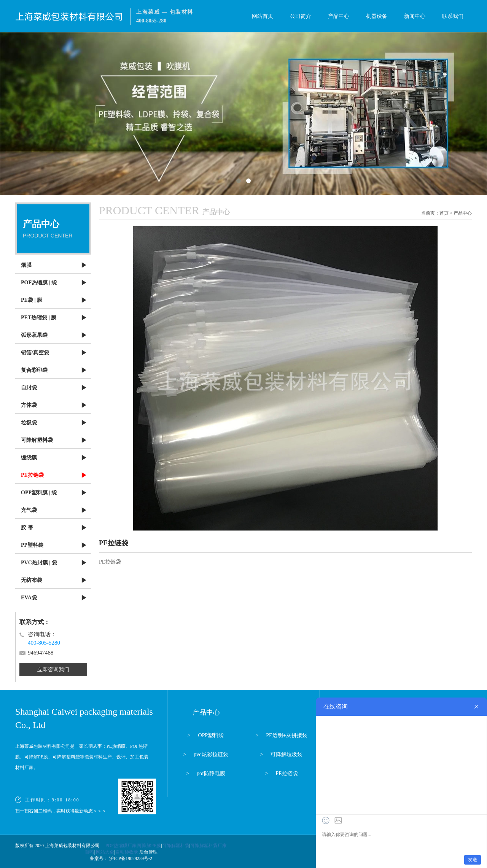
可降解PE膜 (149, 846)
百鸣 (89, 852)
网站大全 (105, 852)
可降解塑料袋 (176, 846)
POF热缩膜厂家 (121, 846)
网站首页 (263, 16)
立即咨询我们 (53, 670)
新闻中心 (415, 16)
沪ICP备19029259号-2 (130, 858)
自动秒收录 (127, 852)
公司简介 (301, 16)
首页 (444, 213)
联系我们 (453, 16)
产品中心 (339, 16)
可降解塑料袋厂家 (208, 846)
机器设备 (377, 16)
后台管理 (148, 852)
